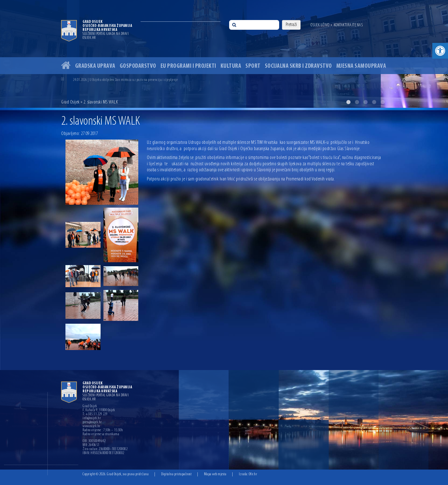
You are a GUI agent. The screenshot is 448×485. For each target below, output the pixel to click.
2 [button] (357, 102)
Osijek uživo (320, 25)
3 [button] (365, 102)
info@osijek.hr (92, 418)
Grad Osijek (70, 102)
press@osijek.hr (92, 422)
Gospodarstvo (138, 66)
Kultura (231, 66)
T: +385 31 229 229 (95, 414)
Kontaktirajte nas (348, 25)
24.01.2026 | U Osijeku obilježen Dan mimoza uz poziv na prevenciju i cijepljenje (125, 80)
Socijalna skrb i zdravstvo (298, 66)
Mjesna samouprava (361, 66)
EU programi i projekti (188, 66)
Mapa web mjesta (215, 474)
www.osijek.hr (92, 426)
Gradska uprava (95, 66)
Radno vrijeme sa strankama (101, 434)
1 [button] (348, 102)
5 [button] (383, 102)
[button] (440, 51)
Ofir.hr (253, 474)
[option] (224, 54)
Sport (253, 66)
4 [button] (374, 102)
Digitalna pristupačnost (176, 474)
